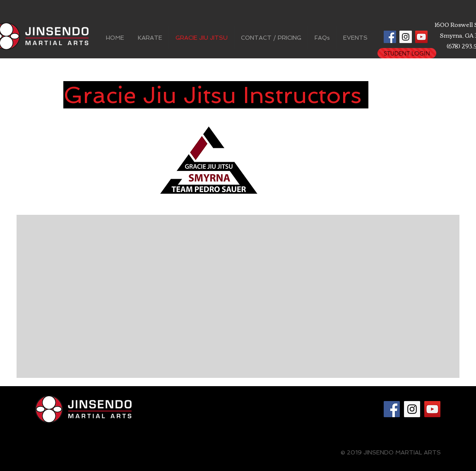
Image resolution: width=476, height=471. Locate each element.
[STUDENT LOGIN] (407, 53)
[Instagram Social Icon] (406, 37)
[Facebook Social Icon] (390, 37)
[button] (150, 38)
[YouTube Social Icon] (421, 37)
